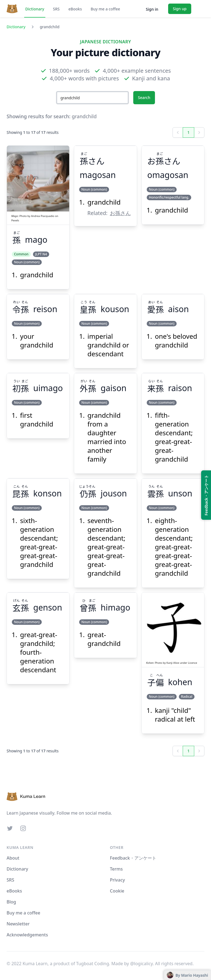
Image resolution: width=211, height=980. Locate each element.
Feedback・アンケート (133, 858)
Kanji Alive (173, 663)
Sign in (152, 9)
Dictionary (35, 9)
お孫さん (120, 213)
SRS (56, 9)
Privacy (117, 880)
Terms (116, 869)
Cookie (117, 891)
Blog (11, 902)
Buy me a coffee (105, 9)
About (13, 858)
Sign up (180, 9)
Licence (192, 663)
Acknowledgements (27, 935)
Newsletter (18, 924)
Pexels (15, 220)
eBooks (75, 9)
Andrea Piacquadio (43, 216)
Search (144, 98)
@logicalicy (141, 964)
